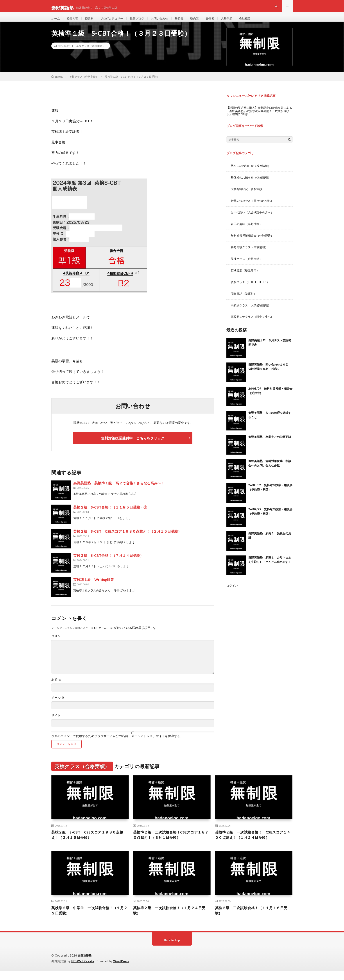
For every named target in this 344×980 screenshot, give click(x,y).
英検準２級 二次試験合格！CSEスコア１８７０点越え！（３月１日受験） (171, 842)
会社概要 (254, 22)
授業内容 (73, 22)
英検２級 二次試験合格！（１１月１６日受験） (254, 919)
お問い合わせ (165, 22)
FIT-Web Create (83, 970)
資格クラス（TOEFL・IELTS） (252, 287)
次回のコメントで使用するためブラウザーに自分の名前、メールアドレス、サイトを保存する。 (117, 743)
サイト (56, 722)
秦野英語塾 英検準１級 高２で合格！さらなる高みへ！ (119, 490)
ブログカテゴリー (115, 22)
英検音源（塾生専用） (246, 275)
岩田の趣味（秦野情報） (248, 229)
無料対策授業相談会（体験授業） (254, 241)
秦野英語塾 (85, 965)
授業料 (91, 22)
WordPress (122, 970)
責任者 (218, 22)
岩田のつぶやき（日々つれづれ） (254, 207)
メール (58, 705)
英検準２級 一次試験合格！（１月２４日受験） (172, 919)
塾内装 (202, 22)
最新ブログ (142, 22)
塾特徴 (186, 22)
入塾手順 (235, 22)
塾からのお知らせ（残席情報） (252, 172)
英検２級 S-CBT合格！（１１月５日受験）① (110, 514)
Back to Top (172, 949)
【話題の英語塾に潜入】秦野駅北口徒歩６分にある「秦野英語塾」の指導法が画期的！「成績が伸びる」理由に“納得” (259, 118)
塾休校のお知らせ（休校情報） (252, 184)
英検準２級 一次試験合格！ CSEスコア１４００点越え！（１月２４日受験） (253, 842)
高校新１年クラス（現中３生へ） (254, 321)
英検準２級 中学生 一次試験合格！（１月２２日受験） (90, 919)
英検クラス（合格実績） (91, 53)
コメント (57, 643)
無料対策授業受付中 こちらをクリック (133, 445)
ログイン (233, 589)
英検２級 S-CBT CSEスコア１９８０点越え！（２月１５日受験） (127, 538)
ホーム (56, 22)
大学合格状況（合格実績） (249, 195)
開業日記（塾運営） (245, 298)
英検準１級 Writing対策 (94, 586)
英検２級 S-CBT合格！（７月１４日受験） (108, 562)
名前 (56, 687)
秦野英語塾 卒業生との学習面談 (270, 441)
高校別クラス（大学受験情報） (252, 309)
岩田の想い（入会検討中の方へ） (254, 218)
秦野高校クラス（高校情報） (251, 252)
